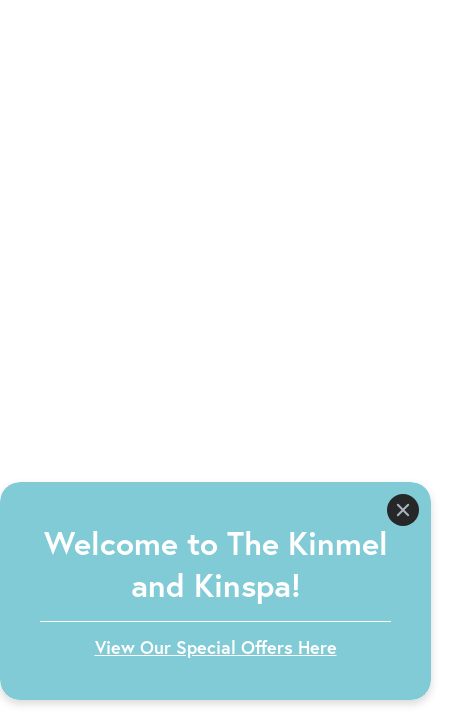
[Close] (403, 510)
